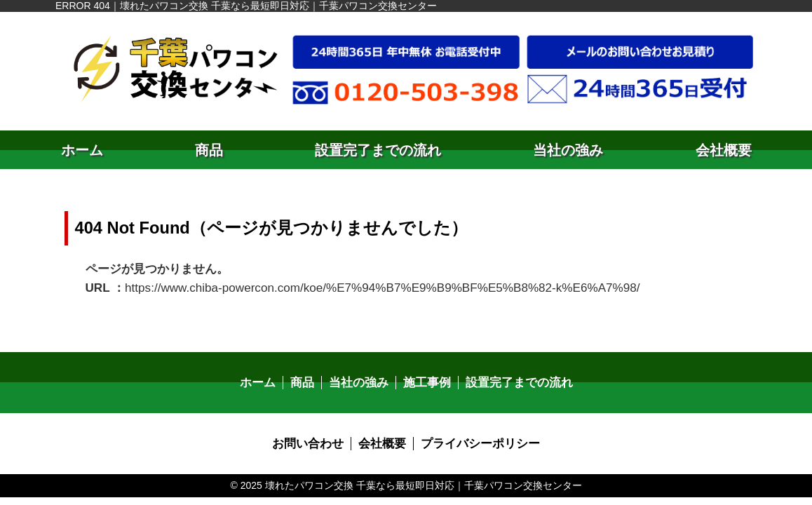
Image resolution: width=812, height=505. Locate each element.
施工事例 (426, 378)
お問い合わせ (313, 439)
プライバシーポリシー (477, 439)
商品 (209, 150)
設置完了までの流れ (378, 150)
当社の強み (568, 150)
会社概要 (724, 150)
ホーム (82, 150)
